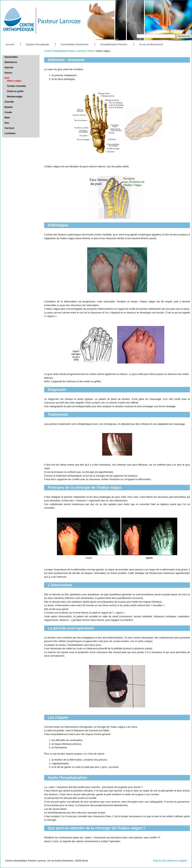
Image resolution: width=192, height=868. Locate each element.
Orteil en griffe (15, 91)
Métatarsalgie (15, 96)
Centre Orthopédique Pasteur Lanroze (65, 51)
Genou (8, 73)
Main (7, 118)
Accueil (10, 44)
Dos (7, 123)
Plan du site (160, 861)
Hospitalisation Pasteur (114, 44)
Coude (8, 112)
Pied (91, 51)
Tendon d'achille (16, 86)
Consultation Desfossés (75, 44)
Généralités (11, 57)
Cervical (9, 128)
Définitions (11, 62)
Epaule (9, 107)
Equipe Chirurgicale (38, 44)
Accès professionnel (151, 44)
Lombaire (10, 133)
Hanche (9, 67)
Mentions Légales (177, 861)
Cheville (9, 102)
